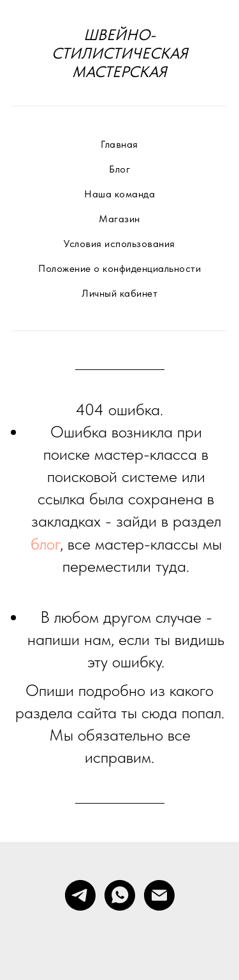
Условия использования (119, 244)
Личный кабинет (119, 293)
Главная (119, 144)
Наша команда (119, 194)
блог (45, 543)
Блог (119, 169)
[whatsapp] (120, 895)
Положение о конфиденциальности (119, 268)
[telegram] (80, 895)
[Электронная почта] (159, 895)
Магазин (119, 219)
